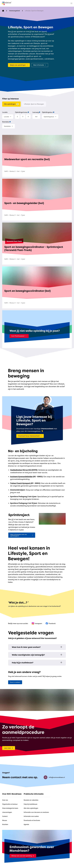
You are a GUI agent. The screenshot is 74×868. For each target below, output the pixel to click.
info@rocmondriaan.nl (54, 777)
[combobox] (8, 117)
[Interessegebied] (15, 11)
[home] (7, 3)
